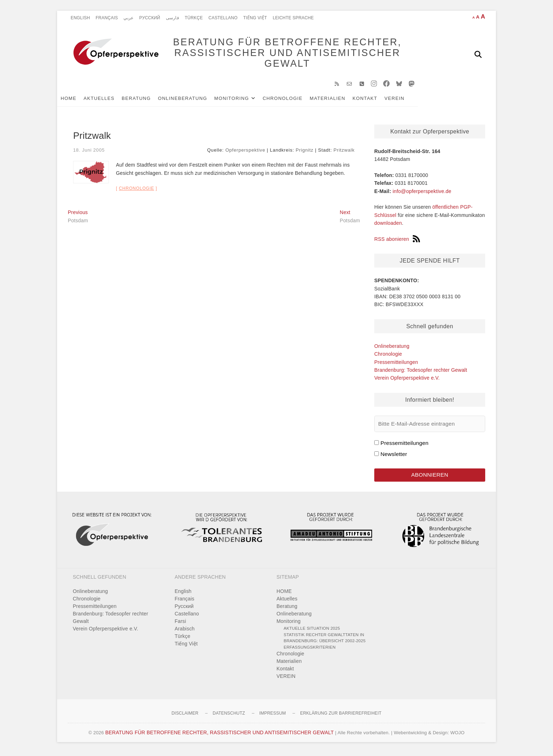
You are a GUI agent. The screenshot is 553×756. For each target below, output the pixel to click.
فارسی (173, 18)
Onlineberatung (193, 100)
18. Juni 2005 (89, 152)
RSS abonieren (397, 242)
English (80, 18)
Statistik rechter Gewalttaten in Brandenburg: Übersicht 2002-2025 (325, 641)
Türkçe (194, 18)
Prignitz (305, 152)
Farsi (181, 624)
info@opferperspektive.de (422, 193)
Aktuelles (110, 100)
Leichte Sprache (293, 18)
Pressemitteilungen (396, 364)
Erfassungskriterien (310, 650)
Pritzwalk (344, 152)
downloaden (388, 225)
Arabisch (185, 632)
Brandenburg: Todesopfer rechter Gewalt (421, 372)
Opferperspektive (245, 152)
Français (107, 18)
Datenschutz (229, 716)
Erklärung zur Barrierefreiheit (341, 716)
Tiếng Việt (255, 18)
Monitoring (242, 100)
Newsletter (394, 456)
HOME (79, 100)
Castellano (223, 18)
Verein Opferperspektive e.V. (407, 380)
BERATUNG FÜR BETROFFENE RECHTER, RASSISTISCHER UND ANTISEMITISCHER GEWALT (280, 54)
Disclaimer (185, 716)
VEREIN (405, 100)
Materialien (338, 100)
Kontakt (376, 100)
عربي (128, 18)
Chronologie (293, 100)
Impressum (273, 716)
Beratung (147, 100)
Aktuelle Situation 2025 (312, 631)
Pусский (150, 18)
